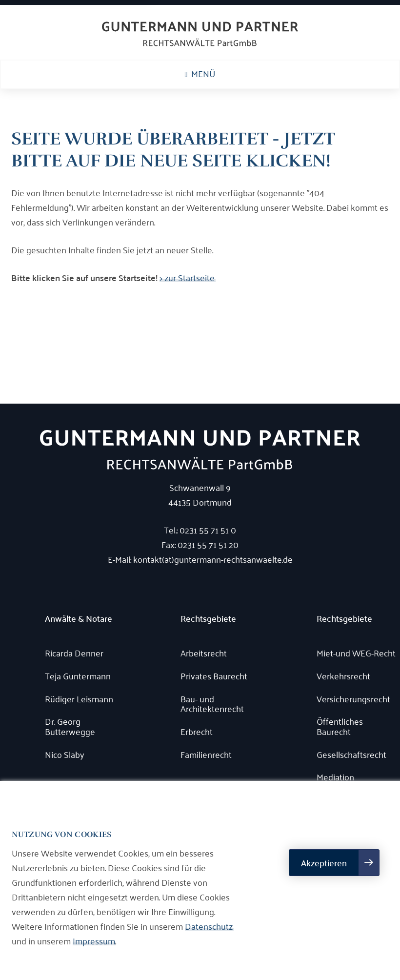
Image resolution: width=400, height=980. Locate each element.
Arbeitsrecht (204, 653)
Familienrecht (206, 754)
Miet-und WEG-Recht (356, 653)
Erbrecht (197, 731)
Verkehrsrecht (343, 676)
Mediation (335, 777)
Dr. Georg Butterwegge (70, 726)
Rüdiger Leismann (79, 699)
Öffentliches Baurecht (340, 726)
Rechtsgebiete (208, 619)
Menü (200, 73)
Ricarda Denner (74, 653)
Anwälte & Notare (79, 619)
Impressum (94, 940)
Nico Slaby (65, 754)
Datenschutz (209, 926)
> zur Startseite (187, 277)
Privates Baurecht (214, 676)
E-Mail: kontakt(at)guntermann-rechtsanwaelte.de (200, 559)
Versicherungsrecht (353, 699)
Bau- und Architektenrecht (212, 704)
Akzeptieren (324, 863)
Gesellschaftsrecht (351, 754)
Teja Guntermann (78, 676)
